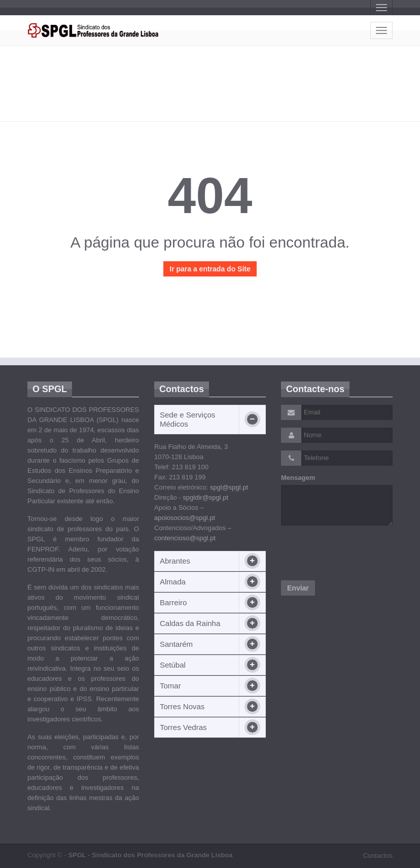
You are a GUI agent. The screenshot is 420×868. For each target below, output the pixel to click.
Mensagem (298, 478)
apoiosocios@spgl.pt (185, 518)
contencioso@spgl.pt (185, 538)
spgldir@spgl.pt (205, 497)
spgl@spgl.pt (229, 487)
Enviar (298, 588)
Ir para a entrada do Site (210, 269)
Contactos (378, 856)
